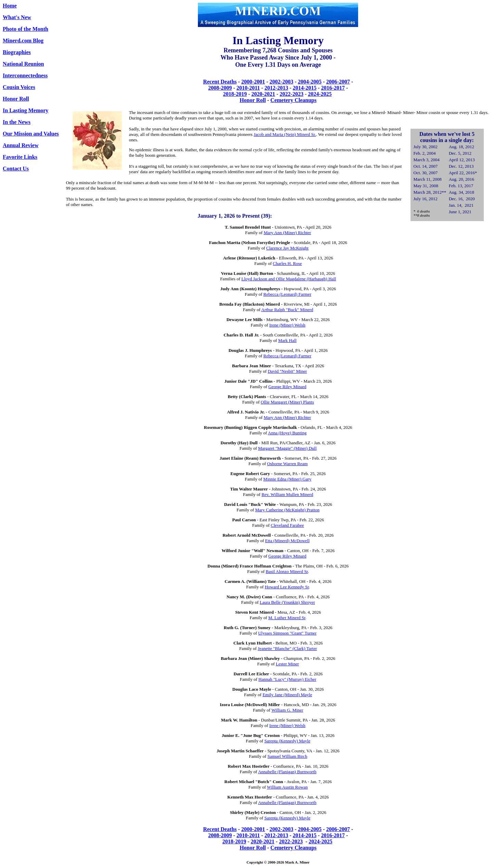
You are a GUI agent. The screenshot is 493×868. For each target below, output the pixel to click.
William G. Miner (287, 710)
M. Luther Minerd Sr (287, 618)
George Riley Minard (287, 387)
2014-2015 (305, 88)
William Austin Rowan (287, 787)
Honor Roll (253, 100)
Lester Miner (288, 664)
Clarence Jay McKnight (287, 248)
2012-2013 (276, 88)
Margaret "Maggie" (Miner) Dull (287, 448)
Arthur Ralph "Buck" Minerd (287, 310)
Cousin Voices (19, 87)
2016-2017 (333, 88)
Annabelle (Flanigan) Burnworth (287, 772)
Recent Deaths (220, 82)
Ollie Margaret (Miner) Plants (287, 402)
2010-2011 (248, 88)
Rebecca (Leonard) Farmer (287, 294)
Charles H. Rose (287, 263)
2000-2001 (253, 82)
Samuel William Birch (287, 756)
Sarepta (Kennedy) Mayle (287, 741)
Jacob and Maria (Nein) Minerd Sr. (285, 134)
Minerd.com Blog (23, 41)
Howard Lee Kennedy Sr (287, 587)
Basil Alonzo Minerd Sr (287, 571)
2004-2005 (310, 82)
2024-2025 (320, 94)
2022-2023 (292, 94)
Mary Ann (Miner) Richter (287, 233)
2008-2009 (220, 88)
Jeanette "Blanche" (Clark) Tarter (287, 648)
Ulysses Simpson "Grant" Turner (287, 633)
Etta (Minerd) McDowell (287, 541)
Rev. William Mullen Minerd (287, 494)
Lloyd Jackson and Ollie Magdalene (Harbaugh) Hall (289, 279)
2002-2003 (281, 82)
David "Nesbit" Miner (287, 371)
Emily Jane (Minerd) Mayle (287, 695)
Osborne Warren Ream (287, 464)
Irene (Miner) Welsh (288, 325)
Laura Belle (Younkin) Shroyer (288, 602)
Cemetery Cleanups (294, 100)
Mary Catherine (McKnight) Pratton (287, 510)
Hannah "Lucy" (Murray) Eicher (287, 679)
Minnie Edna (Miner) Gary (287, 479)
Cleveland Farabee (287, 525)
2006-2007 (338, 82)
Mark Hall (287, 340)
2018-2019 (235, 94)
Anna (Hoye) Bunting (287, 433)
